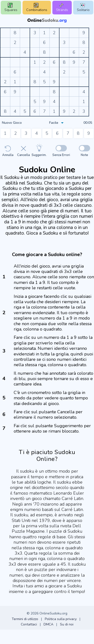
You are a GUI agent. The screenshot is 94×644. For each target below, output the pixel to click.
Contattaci (29, 624)
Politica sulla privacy (61, 619)
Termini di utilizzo (25, 619)
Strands (62, 8)
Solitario (83, 8)
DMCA (48, 624)
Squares (11, 8)
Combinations (37, 8)
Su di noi (67, 624)
